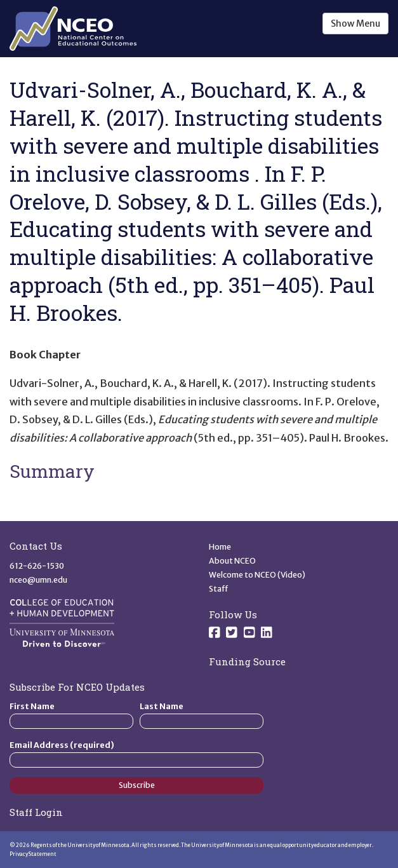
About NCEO (232, 561)
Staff (219, 589)
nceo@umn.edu (38, 580)
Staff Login (36, 812)
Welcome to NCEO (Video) (257, 575)
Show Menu (355, 24)
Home (220, 547)
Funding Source (247, 661)
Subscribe (137, 785)
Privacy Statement (33, 854)
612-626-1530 (37, 566)
